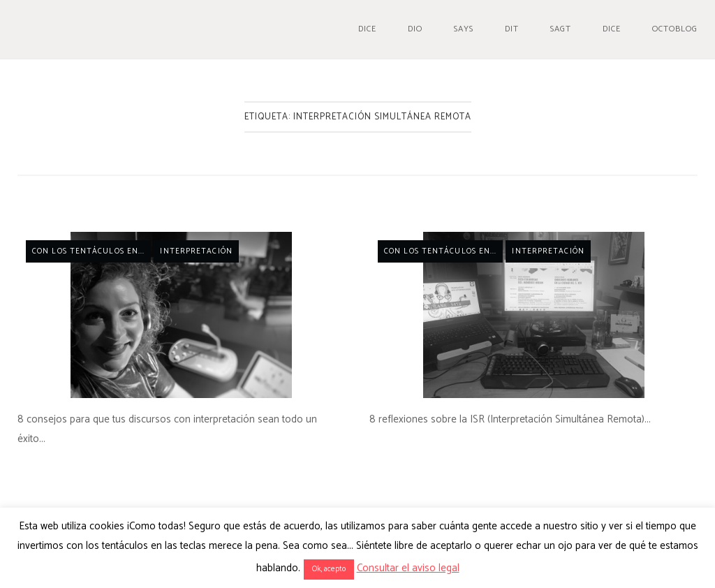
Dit (512, 29)
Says (464, 29)
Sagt (561, 29)
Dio (415, 29)
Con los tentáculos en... (88, 251)
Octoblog (675, 29)
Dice (367, 29)
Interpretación (196, 251)
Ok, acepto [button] (329, 569)
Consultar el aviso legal (408, 568)
